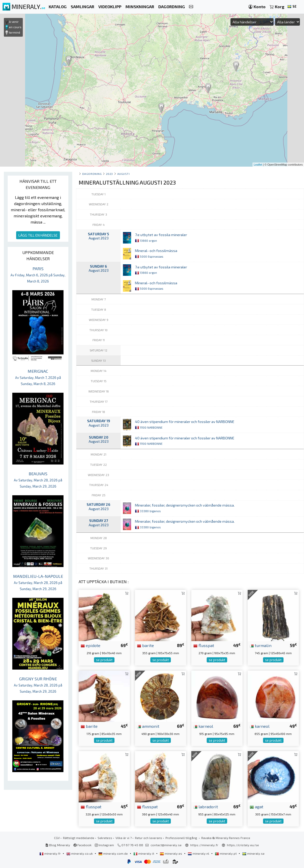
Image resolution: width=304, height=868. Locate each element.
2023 (109, 174)
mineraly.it (144, 853)
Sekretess (105, 838)
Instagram (104, 845)
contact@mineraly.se (166, 845)
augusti (124, 174)
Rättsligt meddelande (79, 838)
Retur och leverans (149, 838)
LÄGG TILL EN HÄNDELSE (38, 235)
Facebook (82, 845)
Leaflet (258, 165)
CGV (57, 838)
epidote (91, 645)
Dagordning (92, 174)
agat (256, 806)
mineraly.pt (226, 853)
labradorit (206, 806)
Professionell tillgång (182, 838)
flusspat (204, 645)
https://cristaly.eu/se (243, 845)
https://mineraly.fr (204, 845)
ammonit (148, 726)
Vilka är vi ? (124, 838)
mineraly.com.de (113, 853)
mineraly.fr (50, 853)
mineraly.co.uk (80, 853)
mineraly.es (171, 853)
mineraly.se (253, 853)
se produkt (104, 660)
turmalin (261, 645)
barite (145, 645)
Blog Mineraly (58, 845)
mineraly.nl (199, 853)
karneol (203, 726)
